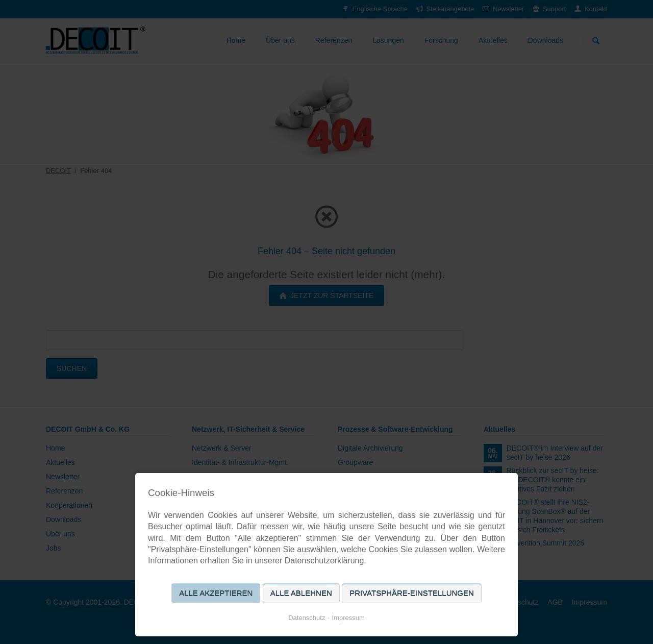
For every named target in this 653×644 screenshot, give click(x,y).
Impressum (348, 618)
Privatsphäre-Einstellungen (412, 593)
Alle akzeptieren (216, 593)
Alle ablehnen (301, 593)
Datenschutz (307, 618)
